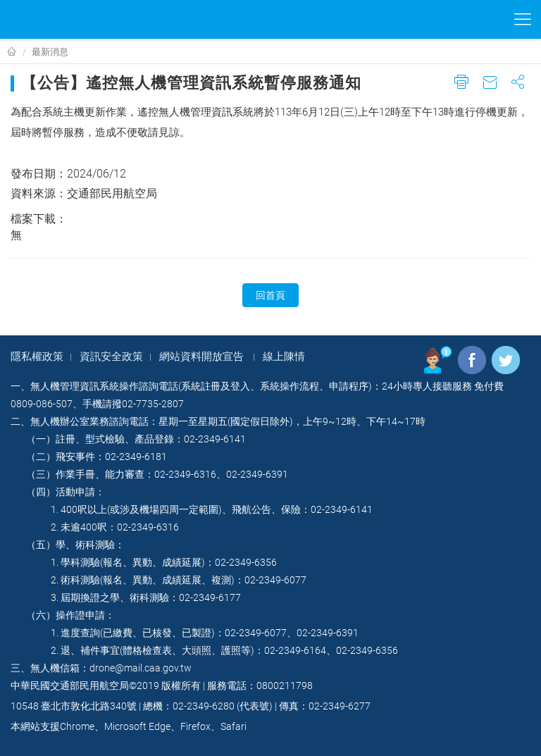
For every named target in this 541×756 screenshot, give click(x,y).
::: (3, 51)
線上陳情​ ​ (285, 357)
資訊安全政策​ (111, 357)
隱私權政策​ (37, 357)
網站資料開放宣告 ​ (203, 357)
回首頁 (270, 295)
